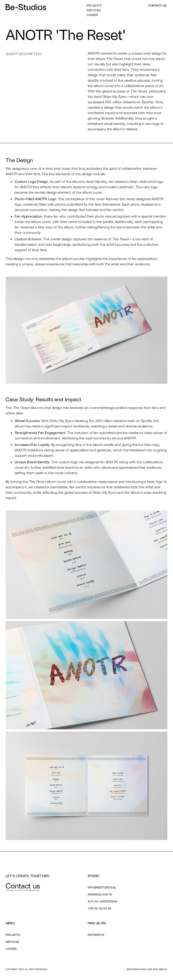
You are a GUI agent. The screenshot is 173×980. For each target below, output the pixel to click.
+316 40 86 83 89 (99, 908)
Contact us (157, 6)
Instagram (96, 935)
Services (94, 10)
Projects (94, 6)
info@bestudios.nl (102, 887)
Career (92, 15)
